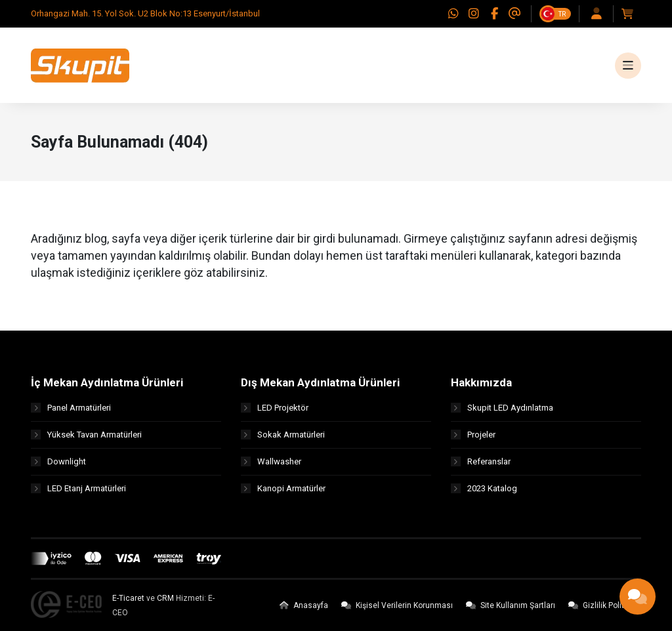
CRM (165, 598)
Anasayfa (304, 605)
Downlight (58, 461)
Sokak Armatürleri (283, 435)
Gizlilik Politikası (605, 605)
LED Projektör (275, 408)
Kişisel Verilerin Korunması (397, 605)
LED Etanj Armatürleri (78, 488)
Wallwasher (271, 461)
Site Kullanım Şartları (511, 605)
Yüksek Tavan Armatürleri (86, 435)
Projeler (473, 435)
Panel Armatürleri (71, 408)
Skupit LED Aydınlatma (502, 408)
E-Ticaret (128, 598)
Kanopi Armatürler (283, 488)
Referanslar (481, 461)
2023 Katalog (484, 488)
